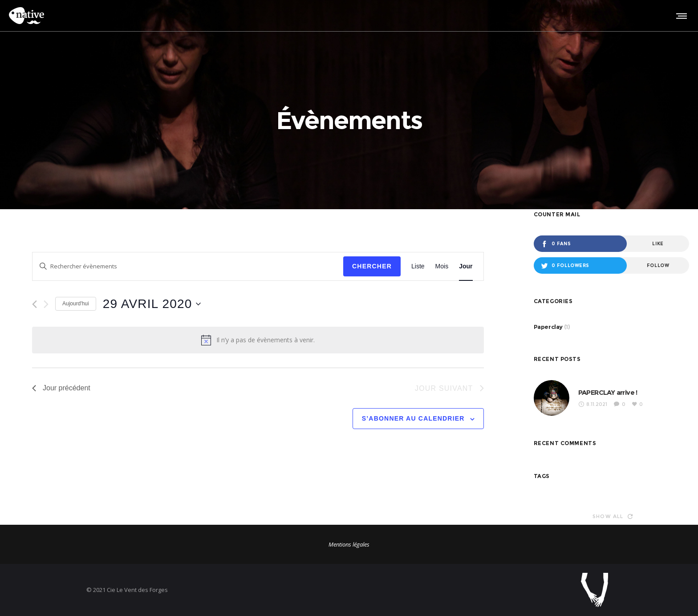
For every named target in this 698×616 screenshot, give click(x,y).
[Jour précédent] (34, 304)
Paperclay (548, 327)
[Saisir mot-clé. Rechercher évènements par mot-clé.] (188, 266)
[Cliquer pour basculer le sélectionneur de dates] (152, 304)
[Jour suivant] (46, 304)
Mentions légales (349, 544)
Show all (613, 516)
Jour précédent (61, 388)
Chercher (372, 266)
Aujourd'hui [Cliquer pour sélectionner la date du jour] (76, 304)
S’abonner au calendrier (413, 418)
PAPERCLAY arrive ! (608, 392)
